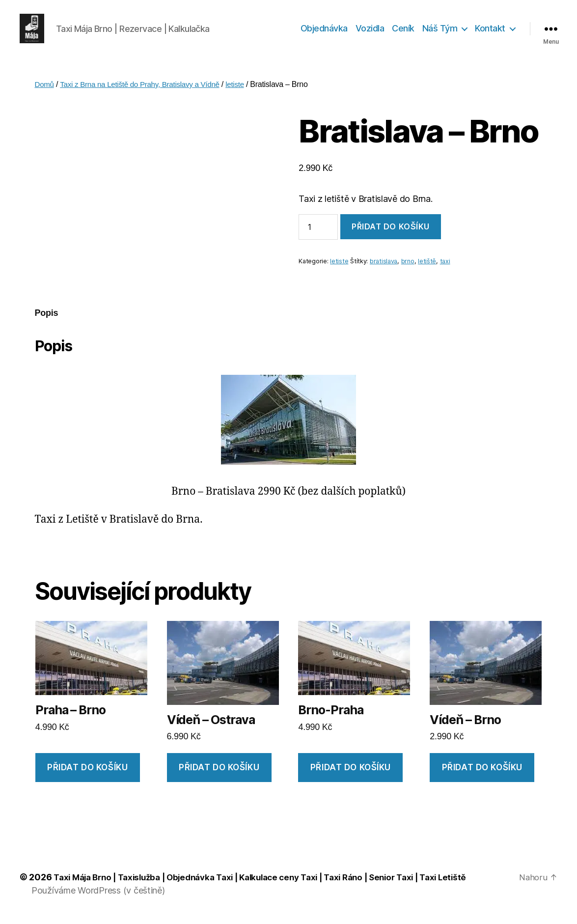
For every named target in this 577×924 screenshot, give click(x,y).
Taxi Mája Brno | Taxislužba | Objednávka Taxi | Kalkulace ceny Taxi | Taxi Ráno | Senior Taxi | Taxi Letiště (275, 883)
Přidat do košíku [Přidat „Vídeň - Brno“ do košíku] (482, 773)
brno (408, 267)
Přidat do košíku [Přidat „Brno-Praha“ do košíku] (351, 773)
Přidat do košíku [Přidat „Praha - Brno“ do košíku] (87, 773)
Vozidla (370, 31)
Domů (45, 90)
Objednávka (324, 31)
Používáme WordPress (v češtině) (98, 896)
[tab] (47, 319)
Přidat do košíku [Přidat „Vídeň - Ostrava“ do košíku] (219, 773)
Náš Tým (440, 31)
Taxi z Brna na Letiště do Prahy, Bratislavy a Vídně (145, 90)
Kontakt (490, 31)
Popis (47, 319)
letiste (246, 90)
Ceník (403, 31)
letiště (427, 267)
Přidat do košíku (391, 232)
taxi (445, 267)
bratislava (384, 267)
